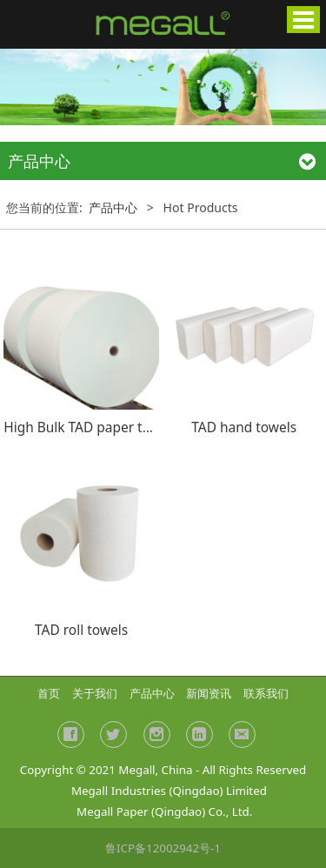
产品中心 (113, 207)
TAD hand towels (244, 427)
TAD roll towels (81, 630)
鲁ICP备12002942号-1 (163, 848)
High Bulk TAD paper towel (87, 427)
